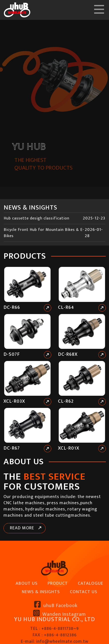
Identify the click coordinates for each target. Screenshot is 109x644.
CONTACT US (84, 609)
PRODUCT (58, 601)
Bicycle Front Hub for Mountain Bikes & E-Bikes (44, 233)
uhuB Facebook (56, 623)
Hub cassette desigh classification (37, 218)
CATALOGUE (91, 601)
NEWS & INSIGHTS (41, 609)
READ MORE (22, 528)
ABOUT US (27, 601)
